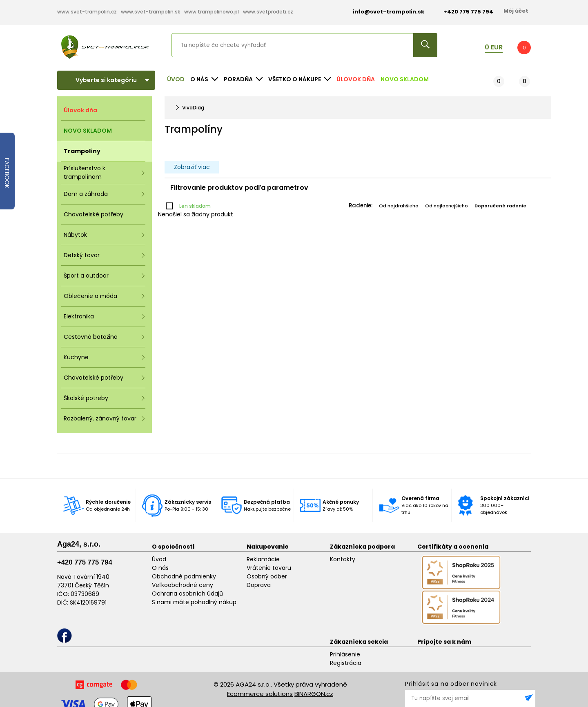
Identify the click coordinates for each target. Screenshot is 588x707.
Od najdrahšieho (399, 206)
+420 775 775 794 (85, 562)
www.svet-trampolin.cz (87, 12)
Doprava (259, 585)
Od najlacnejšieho (447, 206)
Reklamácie (263, 559)
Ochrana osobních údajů (187, 594)
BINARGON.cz (314, 694)
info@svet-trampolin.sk (382, 12)
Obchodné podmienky (184, 576)
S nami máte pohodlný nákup (194, 602)
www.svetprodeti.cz (268, 12)
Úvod (176, 79)
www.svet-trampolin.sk (150, 12)
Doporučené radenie (500, 206)
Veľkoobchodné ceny (183, 585)
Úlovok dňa (356, 79)
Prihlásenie (345, 654)
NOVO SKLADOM (405, 79)
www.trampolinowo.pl (212, 12)
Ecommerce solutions (260, 694)
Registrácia (346, 663)
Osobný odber (267, 576)
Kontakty (343, 559)
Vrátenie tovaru (269, 568)
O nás (160, 568)
